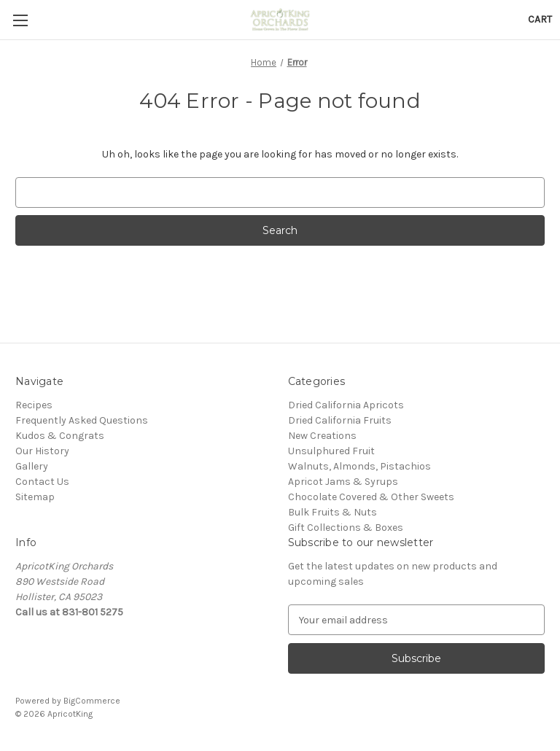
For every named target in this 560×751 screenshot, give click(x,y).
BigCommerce (92, 701)
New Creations (322, 436)
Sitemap (35, 497)
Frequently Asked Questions (82, 420)
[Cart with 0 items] (540, 19)
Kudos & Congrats (60, 436)
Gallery (32, 466)
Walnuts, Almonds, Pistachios (359, 466)
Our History (42, 451)
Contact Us (42, 482)
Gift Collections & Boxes (346, 528)
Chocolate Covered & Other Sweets (371, 497)
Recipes (34, 405)
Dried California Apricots (346, 405)
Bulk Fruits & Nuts (332, 512)
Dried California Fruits (340, 420)
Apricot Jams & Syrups (343, 482)
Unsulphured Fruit (331, 451)
